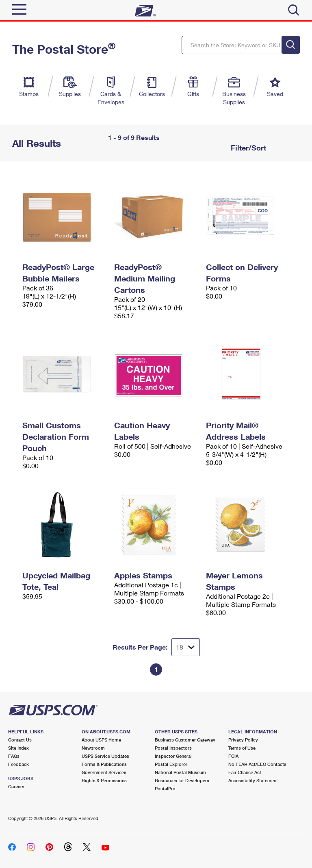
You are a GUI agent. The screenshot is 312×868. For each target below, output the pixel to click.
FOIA (233, 756)
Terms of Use (242, 748)
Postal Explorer (171, 764)
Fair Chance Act (245, 772)
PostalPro (165, 788)
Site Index (18, 748)
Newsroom (93, 748)
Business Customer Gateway (185, 740)
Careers (16, 786)
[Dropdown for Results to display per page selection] (186, 647)
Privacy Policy (243, 740)
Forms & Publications (104, 764)
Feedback (18, 764)
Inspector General (173, 756)
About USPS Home (101, 740)
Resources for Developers (182, 780)
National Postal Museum (180, 772)
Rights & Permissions (104, 780)
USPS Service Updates (105, 756)
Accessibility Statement (253, 780)
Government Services (104, 772)
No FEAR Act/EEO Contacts (257, 764)
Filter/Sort (247, 148)
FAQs (14, 756)
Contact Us (20, 740)
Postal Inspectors (173, 748)
